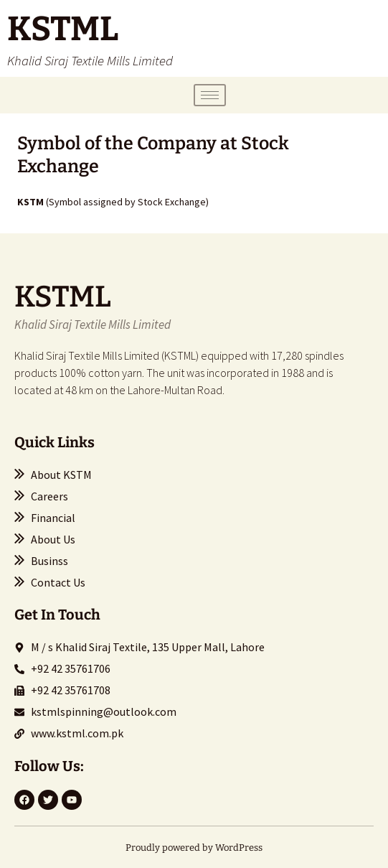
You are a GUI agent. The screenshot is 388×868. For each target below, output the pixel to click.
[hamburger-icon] (210, 95)
